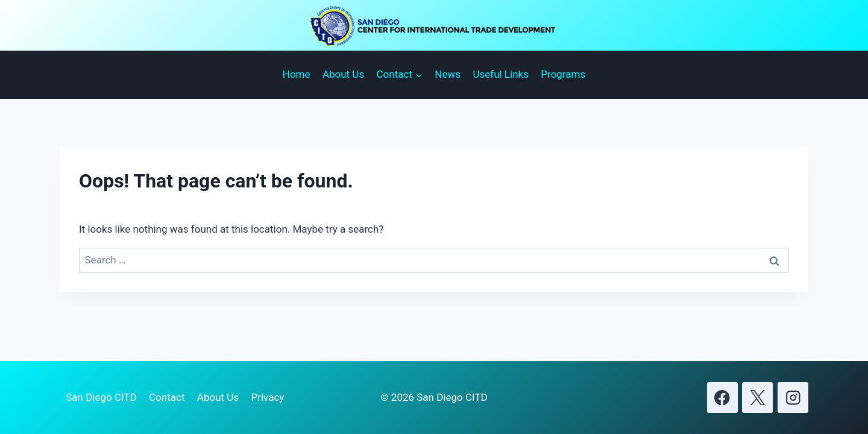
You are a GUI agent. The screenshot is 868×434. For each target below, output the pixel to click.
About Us (343, 74)
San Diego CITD (101, 397)
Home (297, 74)
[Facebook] (722, 398)
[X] (757, 398)
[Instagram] (793, 398)
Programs (563, 74)
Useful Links (501, 74)
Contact (167, 397)
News (448, 74)
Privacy (267, 397)
